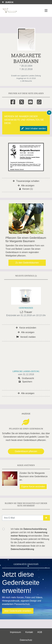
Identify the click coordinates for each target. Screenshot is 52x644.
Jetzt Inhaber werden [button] (34, 128)
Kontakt (29, 632)
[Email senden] (23, 518)
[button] (47, 518)
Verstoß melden (26, 337)
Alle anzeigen (26, 186)
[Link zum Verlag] (19, 11)
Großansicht (26, 378)
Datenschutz (26, 640)
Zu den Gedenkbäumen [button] (27, 263)
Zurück (8, 2)
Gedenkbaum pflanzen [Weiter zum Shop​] (26, 451)
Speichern (26, 382)
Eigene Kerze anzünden (33, 487)
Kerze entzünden (26, 328)
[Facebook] (13, 101)
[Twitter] (22, 101)
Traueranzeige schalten (26, 181)
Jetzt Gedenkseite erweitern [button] (18, 611)
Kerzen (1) (26, 189)
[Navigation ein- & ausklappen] (46, 11)
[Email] (30, 101)
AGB (40, 632)
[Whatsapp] (39, 101)
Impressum (15, 632)
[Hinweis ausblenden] (49, 113)
